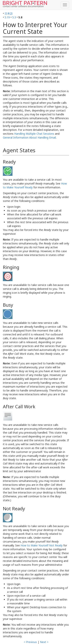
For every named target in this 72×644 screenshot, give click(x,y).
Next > (44, 642)
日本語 (9, 13)
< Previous (30, 642)
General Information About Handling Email (29, 137)
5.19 (7, 17)
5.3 (14, 17)
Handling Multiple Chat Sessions (34, 134)
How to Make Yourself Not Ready (42, 545)
